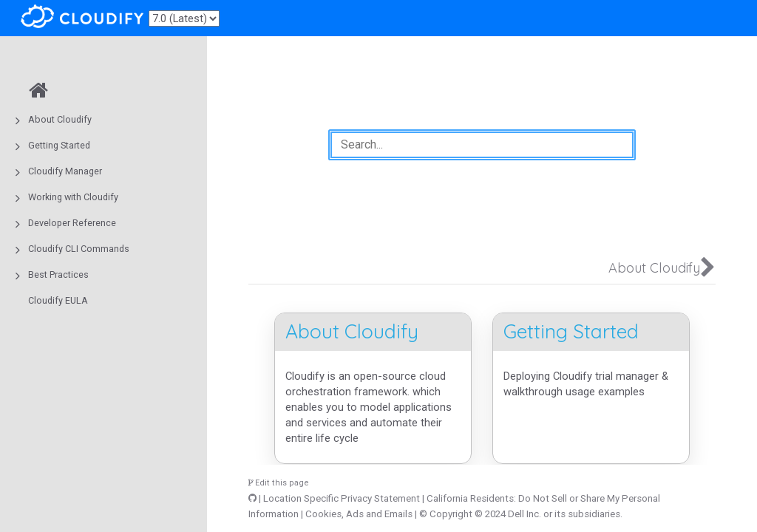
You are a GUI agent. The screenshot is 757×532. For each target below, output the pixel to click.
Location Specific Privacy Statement (342, 498)
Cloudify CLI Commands (79, 249)
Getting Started (59, 145)
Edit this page (279, 483)
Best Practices (58, 274)
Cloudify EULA (58, 300)
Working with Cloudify (73, 197)
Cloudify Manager (65, 171)
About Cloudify (60, 119)
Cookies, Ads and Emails (359, 514)
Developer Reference (72, 223)
